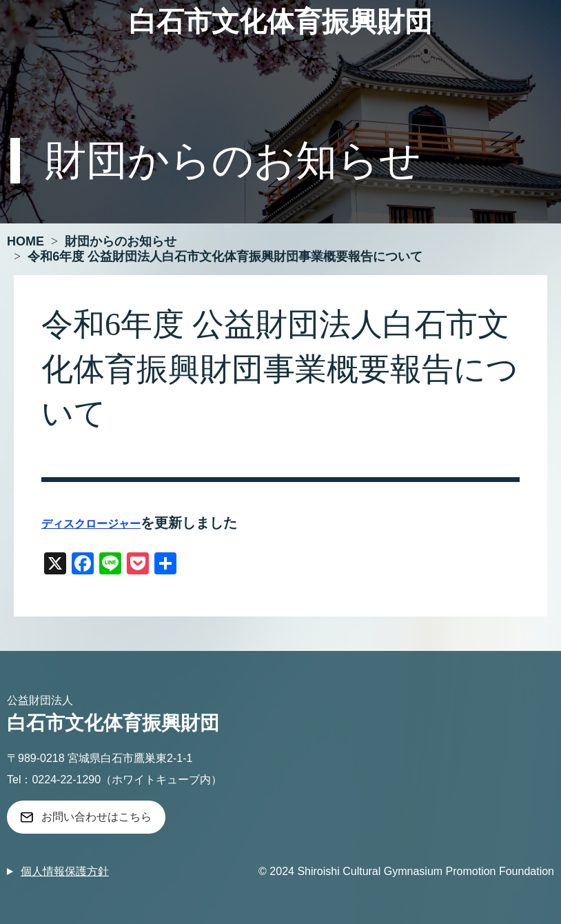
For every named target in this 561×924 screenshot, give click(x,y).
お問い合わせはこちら (96, 817)
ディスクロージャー (91, 524)
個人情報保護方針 (65, 871)
